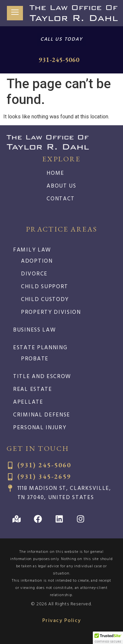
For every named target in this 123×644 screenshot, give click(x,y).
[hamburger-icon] (15, 13)
